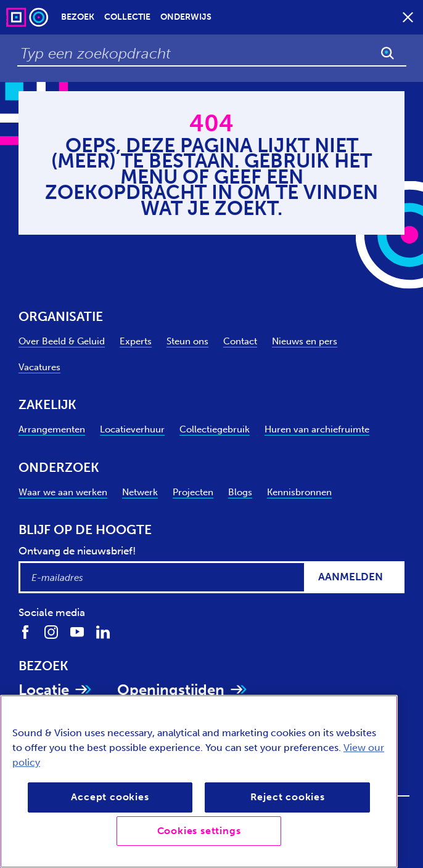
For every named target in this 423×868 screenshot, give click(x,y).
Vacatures (39, 367)
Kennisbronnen (299, 492)
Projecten (193, 492)
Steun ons (187, 341)
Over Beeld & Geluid (62, 341)
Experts (136, 341)
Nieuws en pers (305, 341)
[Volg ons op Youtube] (77, 631)
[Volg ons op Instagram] (51, 631)
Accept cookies (110, 797)
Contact (240, 341)
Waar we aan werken (63, 492)
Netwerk (140, 492)
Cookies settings (199, 831)
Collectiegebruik (215, 429)
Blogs (240, 492)
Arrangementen (52, 429)
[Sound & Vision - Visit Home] (28, 17)
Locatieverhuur (132, 429)
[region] (199, 781)
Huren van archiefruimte (317, 429)
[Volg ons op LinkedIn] (103, 631)
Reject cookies (288, 797)
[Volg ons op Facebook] (25, 631)
